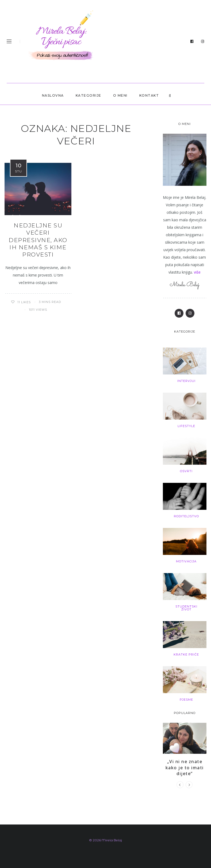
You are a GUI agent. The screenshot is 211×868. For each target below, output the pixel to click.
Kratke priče (186, 654)
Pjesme (186, 700)
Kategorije (89, 95)
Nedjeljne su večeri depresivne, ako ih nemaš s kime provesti (38, 240)
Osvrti (186, 471)
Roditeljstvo (186, 516)
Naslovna (53, 95)
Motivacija (186, 561)
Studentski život (186, 608)
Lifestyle (186, 426)
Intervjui (186, 381)
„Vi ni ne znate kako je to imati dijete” (185, 768)
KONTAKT (149, 95)
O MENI (120, 95)
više (197, 272)
